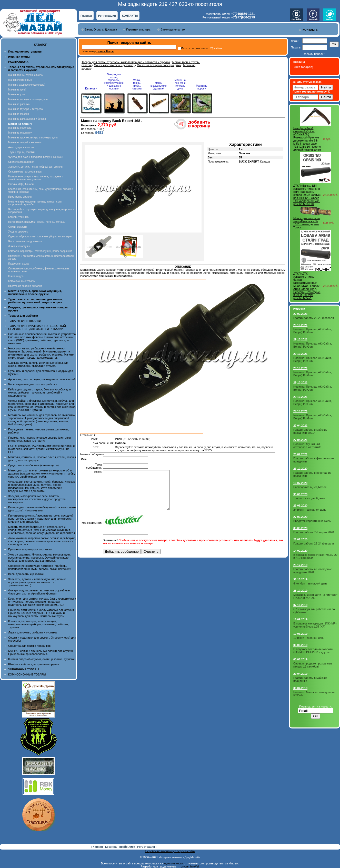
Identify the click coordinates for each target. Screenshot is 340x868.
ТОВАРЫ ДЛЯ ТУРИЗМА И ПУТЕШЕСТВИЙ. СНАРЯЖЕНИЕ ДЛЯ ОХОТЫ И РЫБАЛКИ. (37, 327)
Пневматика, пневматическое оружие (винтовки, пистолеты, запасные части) (40, 439)
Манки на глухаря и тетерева (25, 109)
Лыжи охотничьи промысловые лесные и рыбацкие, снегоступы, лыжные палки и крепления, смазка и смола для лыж (42, 541)
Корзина (111, 847)
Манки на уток (17, 94)
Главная (86, 16)
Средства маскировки (21, 162)
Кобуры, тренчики (19, 217)
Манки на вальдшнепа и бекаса (27, 119)
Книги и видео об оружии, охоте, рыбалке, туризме (41, 659)
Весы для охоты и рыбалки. (26, 574)
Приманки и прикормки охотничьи (30, 549)
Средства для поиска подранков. (30, 646)
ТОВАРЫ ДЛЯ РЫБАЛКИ (25, 321)
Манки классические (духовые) (27, 85)
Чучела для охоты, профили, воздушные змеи (36, 157)
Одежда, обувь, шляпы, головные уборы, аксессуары (40, 236)
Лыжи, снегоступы (19, 246)
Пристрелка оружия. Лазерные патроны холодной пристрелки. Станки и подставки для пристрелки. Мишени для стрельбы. (41, 519)
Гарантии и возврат (139, 29)
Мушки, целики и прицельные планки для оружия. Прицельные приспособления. (41, 652)
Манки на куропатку (20, 133)
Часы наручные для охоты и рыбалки (33, 384)
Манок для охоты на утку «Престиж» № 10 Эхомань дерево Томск (307, 223)
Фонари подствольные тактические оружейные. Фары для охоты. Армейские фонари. (39, 592)
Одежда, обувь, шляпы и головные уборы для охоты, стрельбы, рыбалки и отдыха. (38, 364)
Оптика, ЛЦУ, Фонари (21, 184)
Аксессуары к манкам (21, 147)
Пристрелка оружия (20, 197)
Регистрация (107, 16)
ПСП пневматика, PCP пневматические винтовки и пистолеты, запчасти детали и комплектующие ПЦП (41, 449)
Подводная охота (18, 264)
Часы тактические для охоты (25, 241)
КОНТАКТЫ (130, 16)
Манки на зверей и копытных (25, 142)
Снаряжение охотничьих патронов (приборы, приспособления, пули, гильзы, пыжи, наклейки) (40, 567)
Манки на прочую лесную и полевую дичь (33, 138)
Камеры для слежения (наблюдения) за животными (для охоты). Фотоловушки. (42, 509)
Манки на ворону (202, 87)
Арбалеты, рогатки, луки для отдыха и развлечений (42, 379)
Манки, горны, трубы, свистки (26, 75)
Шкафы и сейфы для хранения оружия (34, 664)
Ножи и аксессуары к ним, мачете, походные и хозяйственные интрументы (36, 178)
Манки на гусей (17, 90)
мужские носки (173, 863)
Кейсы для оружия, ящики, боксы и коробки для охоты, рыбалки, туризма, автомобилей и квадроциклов (39, 392)
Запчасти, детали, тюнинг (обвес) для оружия (35, 167)
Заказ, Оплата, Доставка (101, 29)
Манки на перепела (20, 128)
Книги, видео (16, 276)
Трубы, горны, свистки (21, 152)
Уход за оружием (18, 232)
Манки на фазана (19, 114)
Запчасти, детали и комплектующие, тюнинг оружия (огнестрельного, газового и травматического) (37, 582)
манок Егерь (106, 51)
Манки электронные (20, 80)
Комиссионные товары (22, 281)
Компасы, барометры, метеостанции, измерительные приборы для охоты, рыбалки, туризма (38, 624)
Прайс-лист (127, 847)
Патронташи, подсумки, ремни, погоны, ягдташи (37, 222)
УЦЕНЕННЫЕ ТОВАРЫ (24, 669)
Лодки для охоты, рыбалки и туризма (32, 632)
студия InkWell (190, 866)
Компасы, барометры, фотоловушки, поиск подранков (40, 251)
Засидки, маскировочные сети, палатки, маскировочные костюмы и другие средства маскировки (37, 499)
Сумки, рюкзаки (17, 227)
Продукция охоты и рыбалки (25, 286)
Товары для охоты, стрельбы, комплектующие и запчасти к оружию (126, 62)
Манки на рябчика (19, 104)
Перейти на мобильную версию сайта (170, 851)
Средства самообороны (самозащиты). (34, 465)
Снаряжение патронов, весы (25, 172)
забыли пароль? (314, 54)
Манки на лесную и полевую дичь (28, 99)
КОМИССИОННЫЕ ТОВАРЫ (27, 674)
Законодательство (173, 29)
